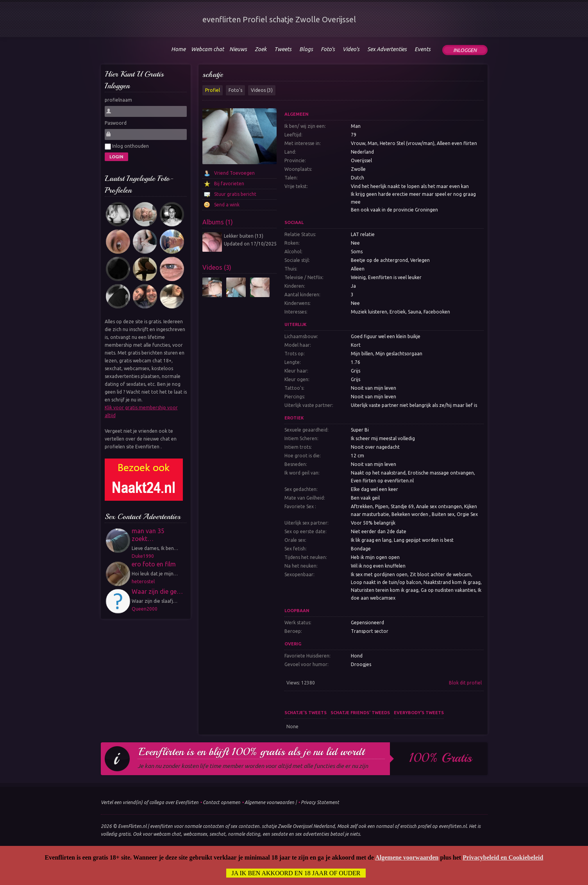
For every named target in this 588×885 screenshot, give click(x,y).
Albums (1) (218, 222)
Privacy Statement (320, 802)
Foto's (235, 90)
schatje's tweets (306, 713)
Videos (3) (262, 90)
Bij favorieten (229, 184)
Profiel (213, 90)
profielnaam (118, 100)
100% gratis (441, 758)
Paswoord (116, 123)
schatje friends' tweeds (360, 713)
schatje (213, 74)
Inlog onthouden (127, 147)
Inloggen (465, 50)
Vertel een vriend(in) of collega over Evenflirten (150, 802)
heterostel (143, 581)
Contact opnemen (222, 802)
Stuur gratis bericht (235, 194)
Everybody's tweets (419, 713)
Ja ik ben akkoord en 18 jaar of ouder (296, 873)
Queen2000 (145, 609)
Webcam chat (207, 49)
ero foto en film (154, 564)
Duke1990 (143, 556)
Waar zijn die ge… (157, 591)
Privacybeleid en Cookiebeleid (503, 857)
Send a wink (227, 205)
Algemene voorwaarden (269, 802)
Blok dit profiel (465, 683)
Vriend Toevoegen (234, 173)
